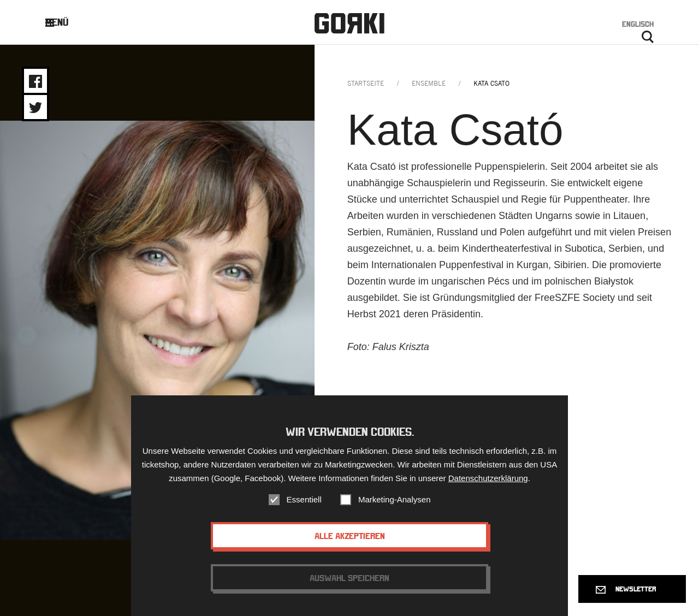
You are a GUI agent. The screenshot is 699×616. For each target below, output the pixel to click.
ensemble (429, 83)
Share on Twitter (35, 108)
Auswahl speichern (349, 579)
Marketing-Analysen (395, 500)
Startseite (366, 83)
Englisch (638, 24)
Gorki (349, 23)
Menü (65, 22)
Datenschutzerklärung (488, 479)
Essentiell (304, 500)
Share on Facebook (35, 81)
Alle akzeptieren (350, 537)
